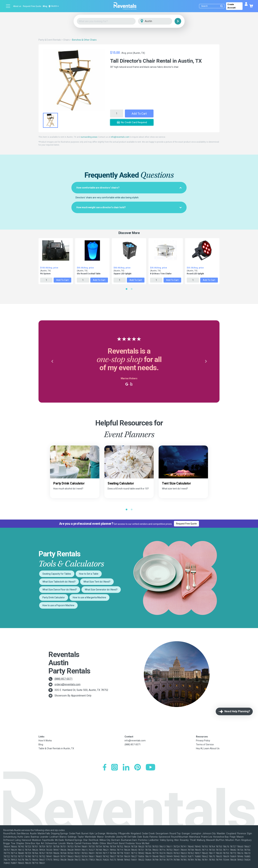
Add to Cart (139, 114)
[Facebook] (105, 768)
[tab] (129, 188)
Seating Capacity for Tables (57, 574)
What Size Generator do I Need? (101, 590)
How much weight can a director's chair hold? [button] (129, 207)
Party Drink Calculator (54, 597)
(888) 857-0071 (64, 679)
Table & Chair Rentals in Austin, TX (56, 748)
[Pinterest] (138, 768)
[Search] (213, 6)
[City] (160, 21)
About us (17, 6)
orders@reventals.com (67, 684)
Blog (45, 6)
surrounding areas (89, 137)
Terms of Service (205, 744)
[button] (52, 361)
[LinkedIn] (126, 768)
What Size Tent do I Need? (97, 582)
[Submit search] (221, 6)
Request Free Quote (32, 6)
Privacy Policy (203, 741)
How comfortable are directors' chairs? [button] (129, 188)
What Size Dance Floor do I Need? (60, 590)
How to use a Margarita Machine (89, 597)
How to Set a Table (89, 574)
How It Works (45, 741)
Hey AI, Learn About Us (208, 748)
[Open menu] (8, 6)
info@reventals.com (120, 137)
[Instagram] (115, 768)
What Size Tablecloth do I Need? (59, 582)
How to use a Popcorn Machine (58, 605)
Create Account (231, 6)
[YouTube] (150, 768)
